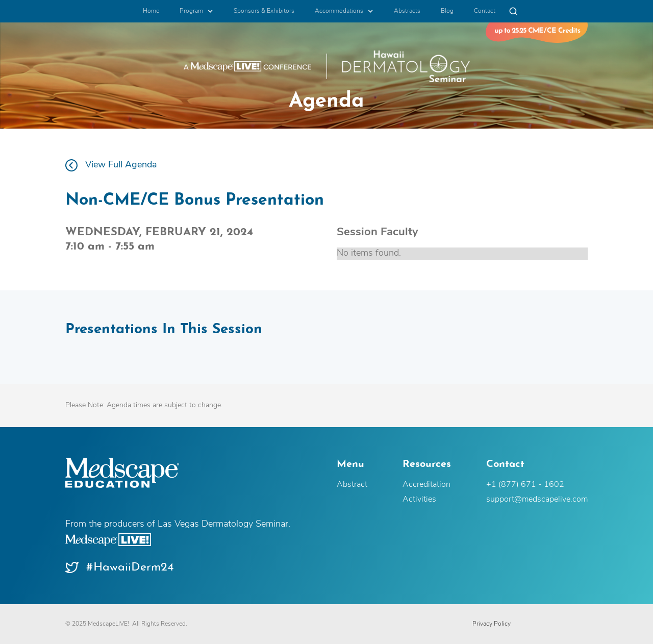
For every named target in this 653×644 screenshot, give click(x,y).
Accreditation (426, 485)
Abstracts (407, 11)
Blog (447, 11)
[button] (196, 11)
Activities (419, 500)
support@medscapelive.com (537, 500)
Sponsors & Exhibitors (264, 11)
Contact (485, 11)
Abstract (352, 485)
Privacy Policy (492, 624)
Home (151, 11)
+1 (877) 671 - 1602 (525, 485)
